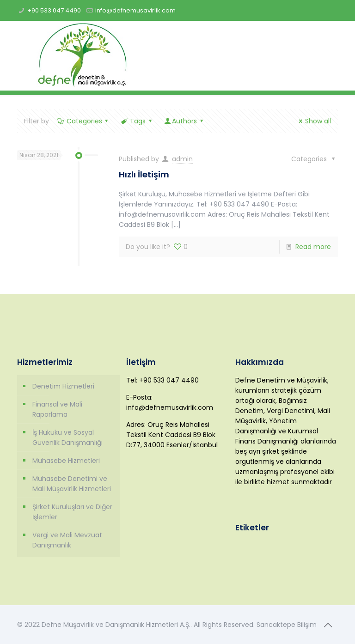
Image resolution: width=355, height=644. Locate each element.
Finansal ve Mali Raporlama (57, 409)
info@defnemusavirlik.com (135, 10)
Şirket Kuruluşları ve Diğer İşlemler (72, 512)
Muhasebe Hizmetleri (66, 461)
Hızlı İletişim (144, 174)
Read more (313, 247)
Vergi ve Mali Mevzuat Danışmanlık (67, 540)
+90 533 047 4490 (54, 10)
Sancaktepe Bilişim (287, 625)
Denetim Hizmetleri (63, 386)
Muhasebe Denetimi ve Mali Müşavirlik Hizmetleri (72, 484)
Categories (83, 121)
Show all (313, 121)
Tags (137, 121)
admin (182, 159)
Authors (184, 121)
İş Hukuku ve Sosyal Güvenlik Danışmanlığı (67, 437)
